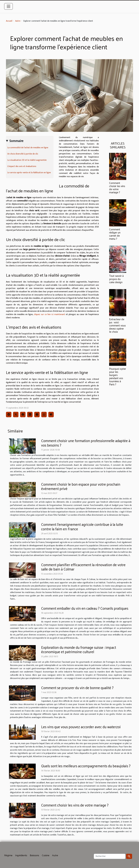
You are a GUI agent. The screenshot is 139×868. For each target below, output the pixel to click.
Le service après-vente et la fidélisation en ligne (29, 173)
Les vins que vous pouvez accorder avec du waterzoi (81, 727)
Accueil (9, 21)
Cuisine (46, 855)
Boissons (34, 855)
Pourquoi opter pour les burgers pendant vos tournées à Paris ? (118, 376)
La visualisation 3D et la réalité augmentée (27, 160)
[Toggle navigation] (9, 6)
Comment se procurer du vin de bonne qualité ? (77, 688)
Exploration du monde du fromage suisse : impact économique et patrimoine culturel (79, 649)
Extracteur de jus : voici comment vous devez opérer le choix (117, 325)
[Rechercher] (110, 856)
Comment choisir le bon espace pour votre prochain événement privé (81, 486)
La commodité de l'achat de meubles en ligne (28, 148)
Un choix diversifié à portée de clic (23, 154)
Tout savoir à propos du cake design (116, 279)
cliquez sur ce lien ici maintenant (49, 314)
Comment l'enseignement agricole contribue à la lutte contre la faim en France (82, 526)
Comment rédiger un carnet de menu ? (115, 234)
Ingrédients (21, 855)
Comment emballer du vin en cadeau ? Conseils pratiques (85, 608)
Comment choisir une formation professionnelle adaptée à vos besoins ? (86, 443)
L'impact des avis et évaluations (22, 166)
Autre (18, 21)
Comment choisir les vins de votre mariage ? (117, 188)
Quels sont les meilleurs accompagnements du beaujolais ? (86, 766)
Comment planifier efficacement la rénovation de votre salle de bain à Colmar (83, 567)
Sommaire (16, 141)
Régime (8, 855)
